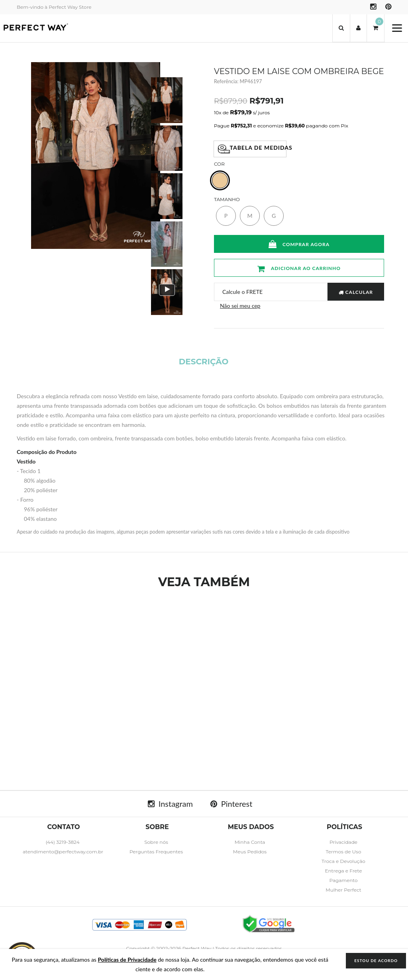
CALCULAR (356, 292)
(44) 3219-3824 (62, 842)
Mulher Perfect (343, 890)
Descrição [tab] (204, 362)
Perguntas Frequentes (156, 852)
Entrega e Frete (343, 871)
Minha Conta (250, 842)
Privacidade (343, 842)
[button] (341, 28)
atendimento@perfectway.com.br (63, 852)
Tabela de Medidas (252, 149)
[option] (167, 100)
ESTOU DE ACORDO (376, 960)
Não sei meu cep (240, 306)
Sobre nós (156, 842)
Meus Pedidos (250, 852)
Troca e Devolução (343, 861)
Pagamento (343, 880)
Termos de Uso (344, 852)
